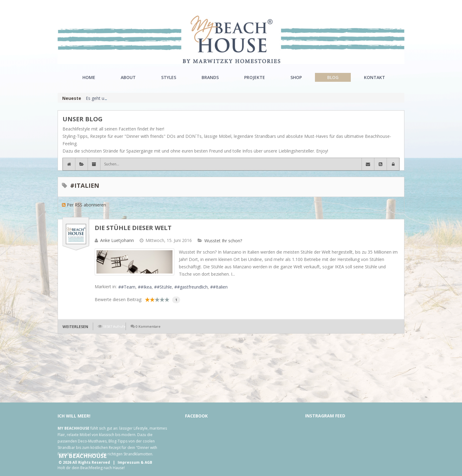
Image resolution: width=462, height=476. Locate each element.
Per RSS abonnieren (86, 205)
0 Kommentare (148, 326)
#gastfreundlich (192, 287)
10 (167, 300)
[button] (393, 164)
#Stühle (164, 287)
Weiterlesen (75, 327)
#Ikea (146, 287)
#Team (128, 287)
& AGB (146, 462)
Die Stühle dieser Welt (133, 228)
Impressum (129, 462)
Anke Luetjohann (117, 240)
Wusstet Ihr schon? (223, 241)
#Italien (220, 287)
